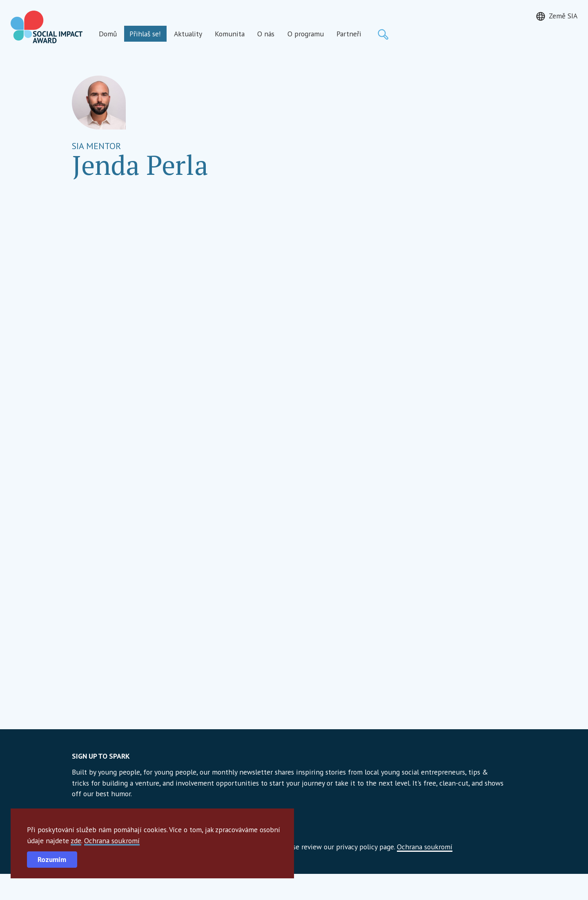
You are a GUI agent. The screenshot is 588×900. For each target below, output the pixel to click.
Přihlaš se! (145, 34)
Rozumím (52, 859)
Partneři (349, 34)
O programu (306, 34)
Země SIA (563, 16)
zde (76, 841)
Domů (108, 34)
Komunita (230, 34)
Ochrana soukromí (112, 841)
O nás (266, 34)
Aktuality (188, 34)
